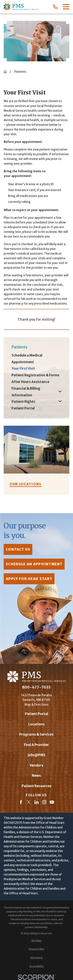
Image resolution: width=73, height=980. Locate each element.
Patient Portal (36, 714)
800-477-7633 (36, 687)
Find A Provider (36, 745)
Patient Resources (36, 786)
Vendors (36, 765)
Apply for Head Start (29, 579)
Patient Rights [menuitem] (23, 402)
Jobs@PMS (36, 755)
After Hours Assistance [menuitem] (30, 382)
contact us (18, 549)
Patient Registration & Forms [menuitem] (35, 375)
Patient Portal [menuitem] (23, 408)
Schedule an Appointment (34, 564)
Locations (36, 724)
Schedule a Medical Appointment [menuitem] (27, 359)
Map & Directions (36, 705)
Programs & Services (36, 734)
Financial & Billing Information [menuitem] (26, 392)
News (36, 776)
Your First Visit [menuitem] (23, 368)
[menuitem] (36, 941)
